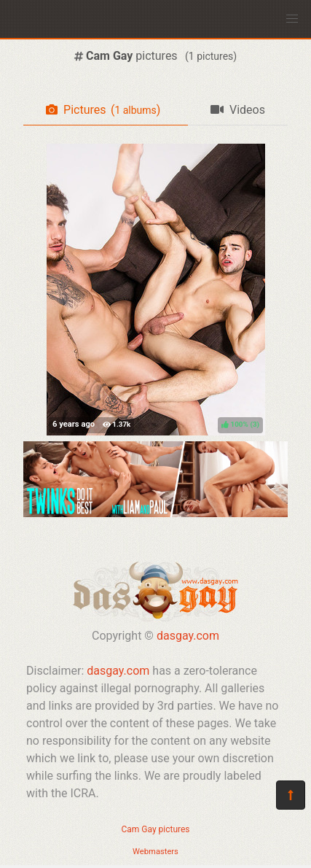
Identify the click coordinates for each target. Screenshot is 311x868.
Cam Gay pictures (155, 829)
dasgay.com (188, 636)
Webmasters (155, 852)
